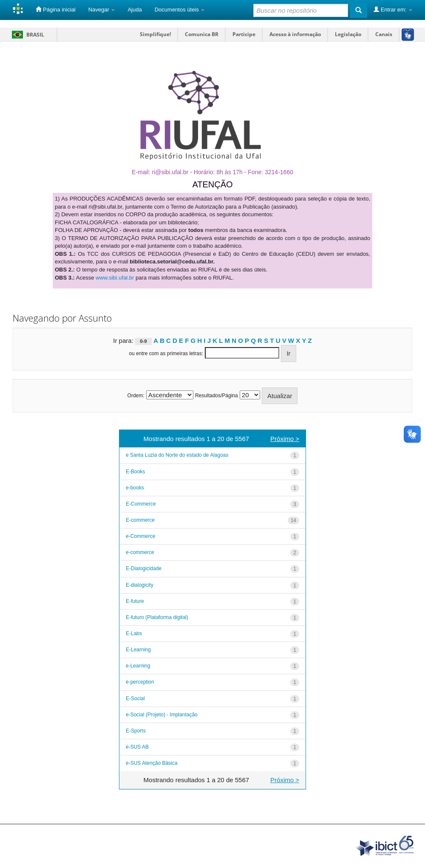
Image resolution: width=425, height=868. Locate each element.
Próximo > (285, 439)
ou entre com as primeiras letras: (166, 353)
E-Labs (134, 633)
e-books (135, 488)
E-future (135, 601)
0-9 (143, 341)
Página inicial (55, 9)
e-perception (140, 682)
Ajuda (135, 10)
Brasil (27, 35)
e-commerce (140, 552)
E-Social (135, 698)
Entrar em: (393, 9)
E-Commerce (141, 504)
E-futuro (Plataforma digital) (157, 617)
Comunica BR (202, 34)
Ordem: (136, 396)
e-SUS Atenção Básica (152, 763)
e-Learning (138, 666)
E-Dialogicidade (144, 568)
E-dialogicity (140, 585)
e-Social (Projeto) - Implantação (162, 715)
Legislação (348, 34)
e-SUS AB (137, 747)
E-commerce (140, 520)
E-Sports (136, 731)
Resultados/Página (217, 396)
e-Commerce (140, 536)
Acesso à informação (295, 34)
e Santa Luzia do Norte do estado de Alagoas (177, 455)
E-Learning (138, 650)
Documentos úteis (180, 10)
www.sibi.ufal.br (115, 278)
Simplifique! (155, 34)
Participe (244, 34)
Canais (384, 34)
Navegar (102, 10)
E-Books (135, 472)
